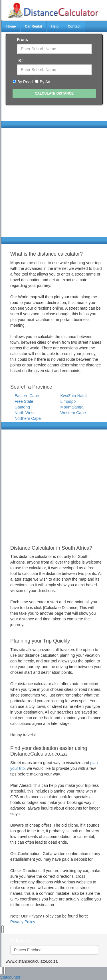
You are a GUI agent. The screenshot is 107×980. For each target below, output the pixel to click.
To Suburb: (21, 941)
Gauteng (22, 407)
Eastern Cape (27, 396)
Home (11, 26)
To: (20, 60)
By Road (25, 82)
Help (55, 26)
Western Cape (73, 413)
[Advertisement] (53, 184)
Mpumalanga (72, 407)
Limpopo (68, 401)
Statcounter (10, 977)
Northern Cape (28, 418)
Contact (74, 26)
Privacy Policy (23, 922)
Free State (24, 401)
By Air (45, 82)
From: (23, 39)
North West (25, 413)
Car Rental (33, 26)
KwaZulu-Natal (74, 396)
